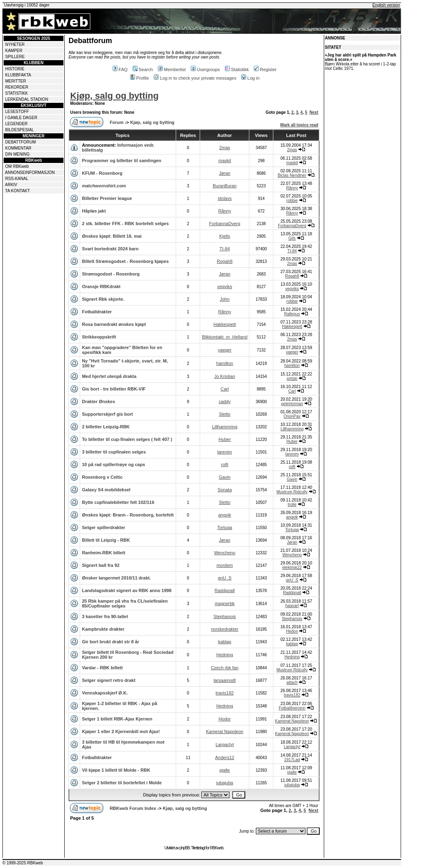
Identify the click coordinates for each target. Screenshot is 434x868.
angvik (225, 515)
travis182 (225, 693)
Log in (250, 78)
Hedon (292, 631)
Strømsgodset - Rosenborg (111, 274)
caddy (225, 401)
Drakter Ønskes (98, 401)
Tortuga (225, 527)
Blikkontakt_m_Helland (225, 337)
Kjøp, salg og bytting (114, 96)
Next (314, 112)
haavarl (292, 606)
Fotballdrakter (97, 312)
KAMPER (14, 51)
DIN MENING (17, 154)
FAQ (120, 69)
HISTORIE (15, 69)
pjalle (225, 770)
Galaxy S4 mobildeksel (106, 490)
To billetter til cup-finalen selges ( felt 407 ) (127, 439)
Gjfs (292, 238)
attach (292, 682)
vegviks (225, 286)
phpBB (184, 848)
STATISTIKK (17, 93)
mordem (225, 565)
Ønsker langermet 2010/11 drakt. (116, 578)
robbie (292, 201)
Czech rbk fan (225, 668)
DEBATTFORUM (21, 142)
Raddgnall (225, 590)
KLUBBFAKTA (18, 75)
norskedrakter (225, 629)
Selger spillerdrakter (103, 527)
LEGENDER (16, 124)
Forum (117, 122)
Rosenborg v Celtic (102, 477)
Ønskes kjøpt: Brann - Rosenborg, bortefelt (128, 515)
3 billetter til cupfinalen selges (114, 452)
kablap (225, 642)
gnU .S (225, 578)
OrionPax (292, 416)
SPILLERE (15, 57)
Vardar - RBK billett (102, 668)
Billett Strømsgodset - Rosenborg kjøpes (125, 261)
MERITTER (16, 81)
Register (265, 69)
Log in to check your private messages (195, 78)
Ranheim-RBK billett (103, 553)
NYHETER (15, 44)
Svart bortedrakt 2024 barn (110, 249)
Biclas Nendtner (292, 175)
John (225, 299)
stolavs (225, 198)
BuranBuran (225, 186)
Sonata (225, 490)
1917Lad (292, 760)
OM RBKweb (17, 166)
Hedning (225, 655)
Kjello (225, 236)
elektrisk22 (292, 567)
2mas (225, 148)
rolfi (225, 464)
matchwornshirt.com (104, 186)
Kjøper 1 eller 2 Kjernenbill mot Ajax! (121, 731)
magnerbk (225, 603)
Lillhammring (225, 427)
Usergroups (205, 69)
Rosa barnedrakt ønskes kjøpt (114, 324)
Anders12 (225, 757)
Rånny (292, 188)
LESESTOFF (17, 112)
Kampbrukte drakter (103, 629)
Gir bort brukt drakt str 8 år (110, 642)
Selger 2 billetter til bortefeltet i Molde (122, 783)
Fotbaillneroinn (292, 708)
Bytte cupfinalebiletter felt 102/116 (118, 502)
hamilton (225, 363)
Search (143, 69)
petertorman (292, 404)
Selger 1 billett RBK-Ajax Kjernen (117, 719)
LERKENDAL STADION (27, 99)
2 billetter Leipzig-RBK (106, 427)
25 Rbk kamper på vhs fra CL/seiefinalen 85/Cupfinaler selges (125, 603)
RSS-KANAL (17, 179)
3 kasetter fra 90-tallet (105, 616)
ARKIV (11, 185)
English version (386, 5)
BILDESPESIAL (20, 130)
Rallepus (292, 314)
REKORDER (17, 87)
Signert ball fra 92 (100, 565)
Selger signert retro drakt (108, 680)
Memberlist (172, 69)
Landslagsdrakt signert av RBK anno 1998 (126, 590)
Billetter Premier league (107, 198)
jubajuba (225, 783)
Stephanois (225, 616)
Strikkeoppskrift (99, 337)
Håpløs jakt (94, 211)
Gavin (225, 477)
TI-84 (225, 249)
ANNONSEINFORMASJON (30, 173)
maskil (225, 161)
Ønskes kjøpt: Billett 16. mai (112, 236)
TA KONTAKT (18, 191)
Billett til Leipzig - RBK (106, 540)
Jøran (225, 173)
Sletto (225, 414)
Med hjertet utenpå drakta (109, 376)
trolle (292, 505)
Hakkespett (225, 324)
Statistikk (237, 69)
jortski (292, 379)
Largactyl (225, 744)
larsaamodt (225, 680)
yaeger (225, 350)
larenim (225, 452)
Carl (225, 389)
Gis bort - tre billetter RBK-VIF (113, 389)
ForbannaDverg (225, 224)
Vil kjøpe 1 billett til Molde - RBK (116, 770)
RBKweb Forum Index (133, 808)
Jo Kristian (225, 376)
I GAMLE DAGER (21, 118)
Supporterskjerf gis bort (107, 414)
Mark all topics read (299, 125)
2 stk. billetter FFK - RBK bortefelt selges (125, 224)
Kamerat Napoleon (292, 721)
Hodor (225, 719)
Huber (225, 439)
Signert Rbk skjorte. (103, 299)
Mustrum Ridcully (292, 492)
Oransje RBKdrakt (101, 286)
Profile (140, 78)
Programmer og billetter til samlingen (121, 161)
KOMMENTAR (18, 148)
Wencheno (225, 553)
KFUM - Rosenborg (102, 173)
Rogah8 (225, 261)
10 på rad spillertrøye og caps (113, 464)
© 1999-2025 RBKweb (23, 863)
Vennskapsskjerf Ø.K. (105, 693)
